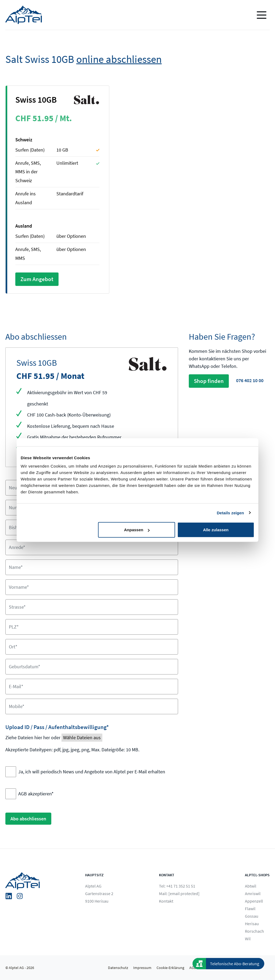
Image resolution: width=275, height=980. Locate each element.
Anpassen (137, 530)
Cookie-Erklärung (170, 968)
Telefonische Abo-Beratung (235, 964)
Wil (248, 939)
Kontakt (166, 901)
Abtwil (251, 886)
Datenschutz (118, 968)
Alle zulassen (216, 530)
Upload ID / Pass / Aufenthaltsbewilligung (57, 727)
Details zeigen (230, 513)
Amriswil (253, 893)
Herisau (252, 924)
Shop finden (209, 381)
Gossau (252, 916)
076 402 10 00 (250, 380)
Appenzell (254, 901)
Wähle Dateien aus (82, 737)
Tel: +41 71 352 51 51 (177, 886)
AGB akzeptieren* (36, 794)
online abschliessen (119, 59)
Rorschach (254, 931)
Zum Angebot (37, 279)
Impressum (142, 968)
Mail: (179, 893)
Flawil (250, 909)
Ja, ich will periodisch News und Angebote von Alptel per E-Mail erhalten (92, 772)
